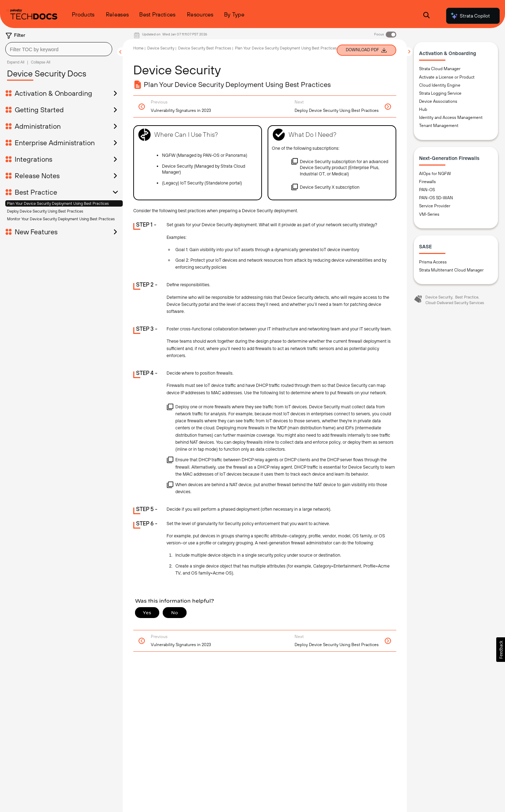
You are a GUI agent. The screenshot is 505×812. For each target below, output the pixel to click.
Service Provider (435, 206)
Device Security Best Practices (205, 48)
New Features (36, 232)
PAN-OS (427, 190)
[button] (501, 650)
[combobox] (59, 49)
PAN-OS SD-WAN (436, 198)
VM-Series (429, 214)
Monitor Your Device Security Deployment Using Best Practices (61, 219)
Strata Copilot (470, 16)
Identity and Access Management (451, 118)
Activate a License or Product (447, 77)
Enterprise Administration (55, 143)
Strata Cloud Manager (440, 69)
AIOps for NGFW (435, 174)
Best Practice (36, 192)
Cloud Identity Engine (440, 85)
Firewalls (427, 182)
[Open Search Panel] (426, 16)
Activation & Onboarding (53, 93)
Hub (423, 109)
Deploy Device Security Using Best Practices (45, 211)
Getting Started (39, 110)
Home (138, 48)
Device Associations (438, 101)
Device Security (161, 48)
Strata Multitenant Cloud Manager (451, 270)
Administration (38, 126)
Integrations (33, 159)
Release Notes (37, 176)
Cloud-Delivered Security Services (455, 303)
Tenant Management (439, 126)
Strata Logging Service (440, 93)
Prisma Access (433, 262)
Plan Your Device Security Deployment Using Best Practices (58, 203)
